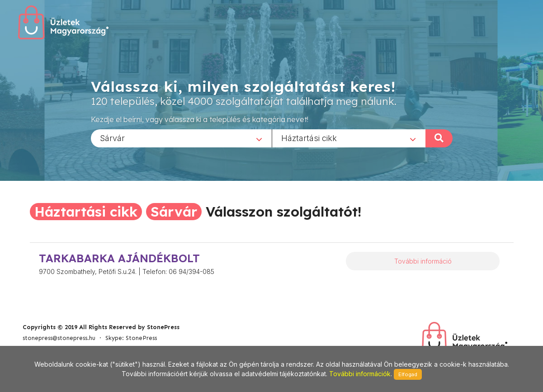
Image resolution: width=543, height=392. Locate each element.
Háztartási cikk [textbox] (309, 138)
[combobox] (181, 138)
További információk (360, 374)
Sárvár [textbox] (112, 138)
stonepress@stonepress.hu (59, 338)
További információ (423, 261)
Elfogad (408, 374)
